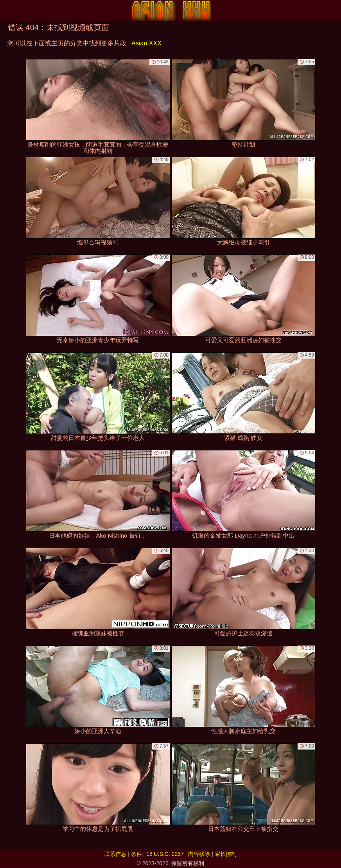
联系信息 (115, 854)
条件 (136, 854)
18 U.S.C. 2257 (165, 854)
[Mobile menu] (7, 11)
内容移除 (199, 854)
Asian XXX (146, 43)
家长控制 (226, 854)
